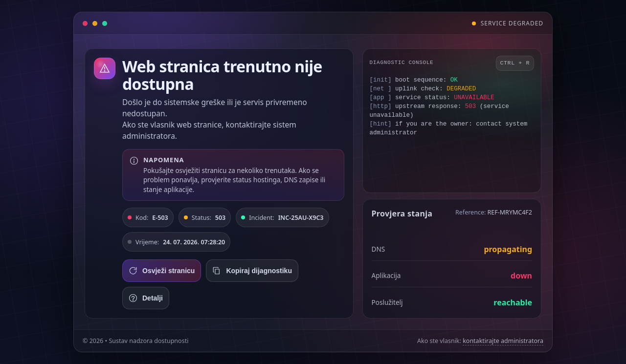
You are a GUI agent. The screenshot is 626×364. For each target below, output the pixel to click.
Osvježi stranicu (162, 271)
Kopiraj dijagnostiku (252, 271)
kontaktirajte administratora (503, 341)
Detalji (146, 298)
